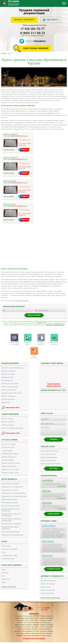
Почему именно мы (8, 559)
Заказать (25, 150)
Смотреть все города (8, 587)
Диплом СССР (6, 403)
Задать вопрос (54, 516)
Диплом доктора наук (9, 390)
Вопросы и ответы (27, 343)
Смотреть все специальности (50, 600)
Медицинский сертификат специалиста (10, 528)
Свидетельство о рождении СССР (12, 487)
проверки (32, 25)
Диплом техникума (8, 422)
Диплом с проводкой (9, 396)
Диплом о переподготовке (10, 506)
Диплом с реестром (8, 399)
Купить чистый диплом (48, 462)
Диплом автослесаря (48, 586)
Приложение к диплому (9, 500)
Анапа (4, 582)
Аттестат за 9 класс (8, 447)
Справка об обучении (9, 457)
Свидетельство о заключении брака (14, 493)
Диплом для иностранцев (10, 384)
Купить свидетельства (48, 456)
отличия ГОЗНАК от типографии (14, 343)
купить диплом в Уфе (21, 301)
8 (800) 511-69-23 (33, 33)
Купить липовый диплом (49, 459)
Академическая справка (10, 454)
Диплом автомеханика (48, 582)
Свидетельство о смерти (10, 490)
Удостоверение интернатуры (11, 524)
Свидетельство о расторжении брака (14, 496)
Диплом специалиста (9, 371)
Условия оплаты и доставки (54, 343)
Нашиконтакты (34, 357)
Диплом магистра (7, 377)
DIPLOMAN (31, 606)
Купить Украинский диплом (11, 532)
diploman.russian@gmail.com (56, 325)
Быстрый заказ (25, 140)
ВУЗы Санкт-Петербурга (9, 549)
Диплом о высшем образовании (12, 368)
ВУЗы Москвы (6, 546)
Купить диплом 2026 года (49, 453)
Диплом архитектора (48, 592)
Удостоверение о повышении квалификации (11, 520)
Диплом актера (46, 589)
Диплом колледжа (8, 425)
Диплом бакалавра (8, 374)
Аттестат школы (7, 451)
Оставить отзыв (54, 571)
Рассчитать (52, 20)
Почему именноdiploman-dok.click (54, 385)
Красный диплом (7, 380)
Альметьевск (6, 579)
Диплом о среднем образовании (12, 428)
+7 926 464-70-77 (33, 29)
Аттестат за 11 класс (9, 444)
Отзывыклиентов (41, 343)
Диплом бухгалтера (47, 595)
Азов (3, 576)
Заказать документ (24, 20)
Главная (4, 53)
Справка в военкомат (9, 466)
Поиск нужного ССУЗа (13, 433)
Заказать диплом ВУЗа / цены (11, 393)
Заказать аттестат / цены (10, 470)
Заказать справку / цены (10, 473)
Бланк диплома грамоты (10, 503)
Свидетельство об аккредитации (12, 535)
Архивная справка (8, 460)
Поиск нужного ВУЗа (12, 408)
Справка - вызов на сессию (11, 463)
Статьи (4, 552)
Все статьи (54, 470)
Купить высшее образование (50, 466)
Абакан (4, 570)
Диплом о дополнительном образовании (11, 510)
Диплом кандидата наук (10, 387)
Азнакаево (5, 573)
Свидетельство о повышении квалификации (11, 515)
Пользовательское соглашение (34, 640)
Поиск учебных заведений (36, 48)
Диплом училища (7, 419)
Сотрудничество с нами (9, 555)
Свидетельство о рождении (11, 484)
